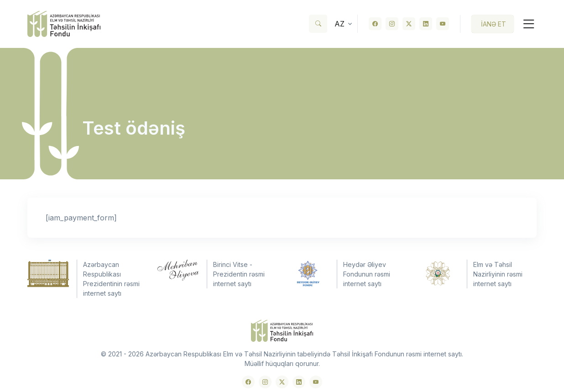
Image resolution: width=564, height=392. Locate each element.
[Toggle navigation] (525, 24)
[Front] (64, 24)
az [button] (339, 24)
